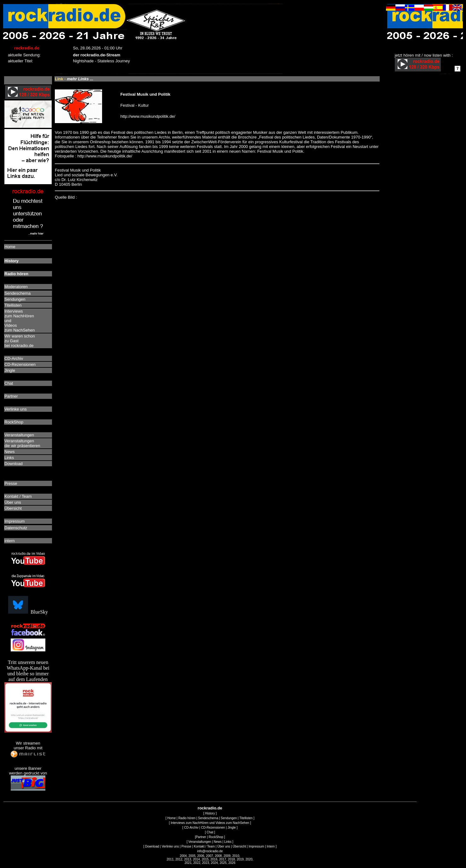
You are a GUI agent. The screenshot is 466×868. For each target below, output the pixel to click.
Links (228, 842)
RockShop (216, 837)
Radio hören (187, 818)
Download (152, 846)
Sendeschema (208, 818)
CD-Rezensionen (213, 828)
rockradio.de (210, 808)
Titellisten (246, 818)
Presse (186, 846)
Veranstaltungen (200, 842)
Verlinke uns (170, 846)
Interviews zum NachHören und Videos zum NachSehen (210, 823)
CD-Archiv (191, 828)
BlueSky (28, 612)
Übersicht (239, 846)
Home (172, 818)
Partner (201, 837)
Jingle (232, 828)
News (218, 842)
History (210, 813)
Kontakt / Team (204, 846)
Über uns (224, 846)
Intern (271, 846)
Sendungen (229, 818)
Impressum (256, 846)
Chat (210, 832)
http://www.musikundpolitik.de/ (148, 116)
